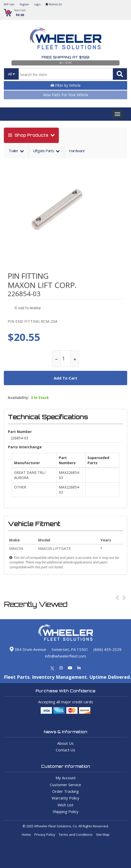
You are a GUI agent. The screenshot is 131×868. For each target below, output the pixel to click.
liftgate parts (44, 151)
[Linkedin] (79, 668)
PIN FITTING (28, 276)
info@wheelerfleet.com (65, 656)
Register (24, 4)
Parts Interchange (25, 447)
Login (37, 4)
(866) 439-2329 (107, 649)
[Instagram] (61, 668)
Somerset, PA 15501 (70, 649)
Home (26, 834)
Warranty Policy (65, 798)
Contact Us (65, 750)
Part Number (20, 432)
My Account (66, 778)
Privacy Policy (45, 834)
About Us (65, 743)
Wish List (65, 805)
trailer (14, 151)
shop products (29, 135)
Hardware (77, 151)
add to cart (65, 378)
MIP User (9, 4)
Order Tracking (65, 791)
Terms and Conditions (76, 834)
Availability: (18, 398)
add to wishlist (29, 308)
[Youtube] (70, 668)
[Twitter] (52, 668)
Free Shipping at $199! (66, 57)
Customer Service (65, 785)
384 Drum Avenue (28, 649)
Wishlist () (54, 4)
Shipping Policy (66, 811)
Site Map (103, 834)
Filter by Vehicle (65, 85)
